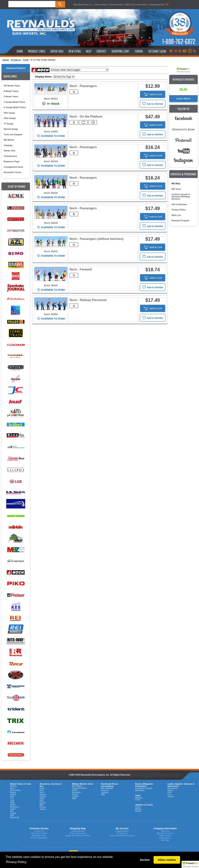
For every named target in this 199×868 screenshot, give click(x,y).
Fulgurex (105, 790)
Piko (12, 796)
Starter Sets (10, 151)
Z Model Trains (11, 96)
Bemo (13, 805)
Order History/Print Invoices (122, 836)
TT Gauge (9, 124)
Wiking (138, 809)
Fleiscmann (15, 790)
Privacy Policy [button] (16, 862)
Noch (26, 60)
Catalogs (8, 145)
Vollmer (43, 795)
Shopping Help (78, 831)
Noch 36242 (51, 251)
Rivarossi (14, 807)
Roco (13, 788)
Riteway (139, 798)
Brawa (13, 792)
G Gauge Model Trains (15, 107)
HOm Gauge (10, 118)
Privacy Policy (179, 210)
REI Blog (176, 183)
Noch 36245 (51, 285)
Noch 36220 (51, 193)
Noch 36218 (51, 161)
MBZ (42, 805)
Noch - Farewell (81, 269)
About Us (165, 831)
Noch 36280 (51, 314)
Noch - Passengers (83, 86)
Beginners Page (12, 161)
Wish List (130, 5)
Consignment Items (13, 167)
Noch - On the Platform (86, 117)
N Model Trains (11, 91)
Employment (165, 838)
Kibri (42, 790)
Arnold (13, 813)
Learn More (183, 99)
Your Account (116, 5)
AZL (12, 811)
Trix (12, 799)
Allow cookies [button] (167, 860)
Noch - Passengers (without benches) (96, 239)
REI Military (77, 786)
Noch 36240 (51, 223)
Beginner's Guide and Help (78, 836)
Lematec (105, 793)
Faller (42, 788)
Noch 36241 (51, 99)
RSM (42, 799)
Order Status (101, 5)
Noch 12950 (51, 132)
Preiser (43, 797)
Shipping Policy (39, 836)
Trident (75, 796)
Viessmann (173, 788)
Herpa (138, 807)
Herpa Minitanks (79, 788)
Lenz (170, 795)
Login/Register (122, 831)
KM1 (12, 815)
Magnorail (15, 817)
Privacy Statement (39, 838)
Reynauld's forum (12, 172)
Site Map (165, 840)
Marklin (14, 786)
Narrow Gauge (11, 129)
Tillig (12, 803)
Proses (43, 807)
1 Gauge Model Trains (15, 102)
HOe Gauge (9, 113)
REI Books (9, 140)
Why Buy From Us (83, 5)
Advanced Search (16, 68)
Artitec (43, 809)
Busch (43, 803)
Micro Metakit (107, 788)
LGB (12, 801)
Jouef (13, 809)
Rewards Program (180, 221)
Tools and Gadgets (13, 134)
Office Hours (165, 836)
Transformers (10, 156)
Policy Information (78, 833)
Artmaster (76, 792)
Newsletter (142, 5)
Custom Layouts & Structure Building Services (181, 197)
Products (16, 60)
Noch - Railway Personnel (88, 300)
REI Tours (176, 189)
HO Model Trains (12, 86)
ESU (170, 793)
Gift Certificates (179, 204)
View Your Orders (39, 833)
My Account (122, 833)
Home (6, 60)
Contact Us (39, 831)
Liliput (13, 794)
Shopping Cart (160, 5)
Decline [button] (145, 860)
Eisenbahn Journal (144, 788)
